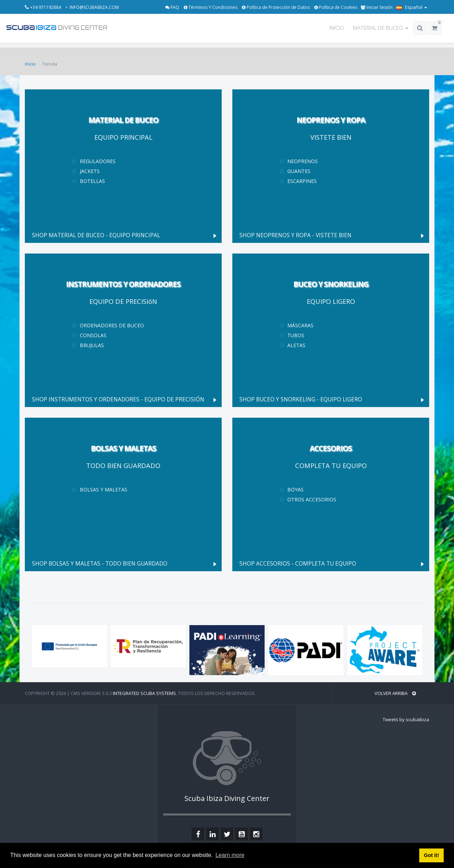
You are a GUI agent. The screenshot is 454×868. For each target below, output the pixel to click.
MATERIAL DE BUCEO (381, 28)
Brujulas (92, 345)
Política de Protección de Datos (276, 7)
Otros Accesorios (312, 499)
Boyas (295, 489)
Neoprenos (303, 161)
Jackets (90, 171)
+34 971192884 (46, 7)
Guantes (299, 171)
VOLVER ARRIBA (395, 693)
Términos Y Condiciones (211, 7)
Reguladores (98, 161)
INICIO (337, 28)
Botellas (92, 181)
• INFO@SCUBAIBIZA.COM (92, 7)
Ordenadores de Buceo (112, 325)
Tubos (296, 335)
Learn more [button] (230, 855)
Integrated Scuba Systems (144, 693)
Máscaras (300, 325)
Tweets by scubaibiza (406, 719)
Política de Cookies (336, 7)
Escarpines (302, 181)
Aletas (296, 345)
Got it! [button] (431, 855)
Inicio (30, 64)
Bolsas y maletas (104, 489)
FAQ (173, 7)
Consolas (93, 335)
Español (412, 7)
